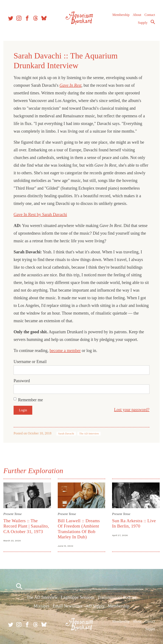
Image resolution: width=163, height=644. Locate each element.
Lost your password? (132, 410)
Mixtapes (41, 606)
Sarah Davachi (66, 434)
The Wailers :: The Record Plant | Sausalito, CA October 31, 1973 (26, 526)
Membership (121, 15)
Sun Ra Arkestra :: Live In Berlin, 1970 (134, 523)
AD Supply (95, 606)
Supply (143, 23)
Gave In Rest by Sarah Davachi (40, 214)
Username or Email (30, 362)
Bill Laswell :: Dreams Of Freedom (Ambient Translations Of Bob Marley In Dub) (79, 529)
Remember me (30, 400)
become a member (65, 350)
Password (22, 381)
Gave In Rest (70, 85)
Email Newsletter (67, 606)
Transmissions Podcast (117, 597)
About (137, 15)
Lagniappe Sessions (78, 597)
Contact (150, 15)
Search (153, 22)
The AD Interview (89, 434)
